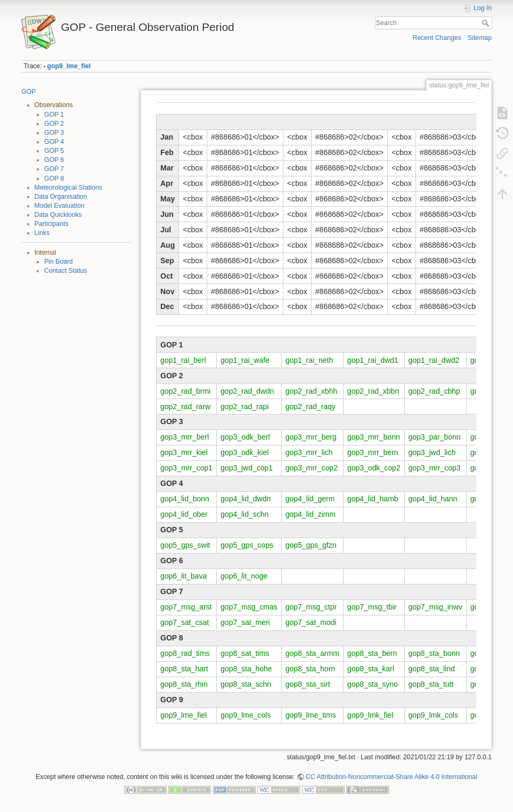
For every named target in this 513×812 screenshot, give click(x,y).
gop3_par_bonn (435, 437)
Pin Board (59, 262)
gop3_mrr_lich (309, 452)
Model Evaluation (60, 206)
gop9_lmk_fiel (370, 715)
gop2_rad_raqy (311, 407)
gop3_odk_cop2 (374, 468)
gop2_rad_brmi (185, 391)
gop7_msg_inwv (435, 607)
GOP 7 (54, 169)
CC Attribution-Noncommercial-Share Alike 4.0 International (392, 777)
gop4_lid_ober (184, 514)
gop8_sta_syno (373, 684)
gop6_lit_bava (184, 576)
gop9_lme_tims (311, 715)
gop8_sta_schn (246, 684)
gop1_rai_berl (183, 360)
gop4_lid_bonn (185, 499)
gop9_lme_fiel (69, 66)
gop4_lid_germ (310, 499)
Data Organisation (61, 197)
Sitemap (480, 38)
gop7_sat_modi (311, 622)
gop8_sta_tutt (431, 684)
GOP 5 (54, 151)
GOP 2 (54, 124)
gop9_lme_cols (246, 715)
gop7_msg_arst (186, 607)
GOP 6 (54, 160)
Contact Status (66, 271)
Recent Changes (437, 38)
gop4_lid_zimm (311, 514)
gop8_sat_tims (245, 653)
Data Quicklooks (58, 215)
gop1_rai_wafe (245, 360)
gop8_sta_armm (312, 653)
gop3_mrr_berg (311, 437)
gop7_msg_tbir (372, 607)
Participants (52, 224)
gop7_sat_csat (185, 622)
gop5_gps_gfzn (311, 545)
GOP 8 (54, 178)
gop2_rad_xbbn (373, 391)
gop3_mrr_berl (185, 437)
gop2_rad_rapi (245, 407)
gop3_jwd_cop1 (247, 468)
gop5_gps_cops (247, 545)
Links (42, 233)
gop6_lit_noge (244, 576)
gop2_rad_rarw (185, 407)
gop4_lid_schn (245, 514)
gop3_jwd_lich (432, 452)
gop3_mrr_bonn (374, 437)
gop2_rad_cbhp (434, 391)
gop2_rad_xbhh (311, 391)
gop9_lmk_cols (433, 715)
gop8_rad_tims (185, 653)
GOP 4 (54, 142)
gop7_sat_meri (245, 622)
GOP (28, 92)
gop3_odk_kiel (245, 452)
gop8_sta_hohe (246, 669)
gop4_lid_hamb (373, 499)
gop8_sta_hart (184, 669)
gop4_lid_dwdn (246, 499)
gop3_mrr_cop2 (312, 468)
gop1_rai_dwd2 (434, 360)
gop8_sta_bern (372, 653)
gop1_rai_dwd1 (373, 360)
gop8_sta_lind (432, 669)
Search (487, 23)
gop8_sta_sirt (308, 684)
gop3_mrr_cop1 (186, 468)
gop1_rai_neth (310, 360)
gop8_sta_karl (371, 669)
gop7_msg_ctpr (311, 607)
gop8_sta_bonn (434, 653)
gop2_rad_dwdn (247, 391)
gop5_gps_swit (185, 545)
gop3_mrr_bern (373, 452)
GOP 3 (54, 133)
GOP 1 (54, 115)
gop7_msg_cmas (249, 607)
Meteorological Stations (68, 188)
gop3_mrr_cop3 (435, 468)
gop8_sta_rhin (184, 684)
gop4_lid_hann (433, 499)
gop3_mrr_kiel (184, 452)
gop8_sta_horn (310, 669)
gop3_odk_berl (245, 437)
